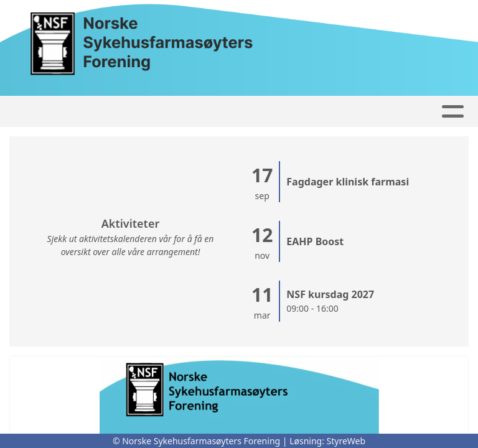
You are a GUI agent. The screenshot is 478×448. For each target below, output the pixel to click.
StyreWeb (346, 441)
